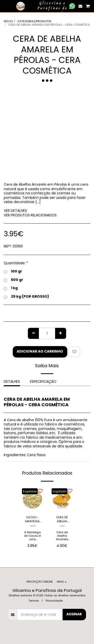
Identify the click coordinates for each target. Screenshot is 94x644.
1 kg (11, 288)
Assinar (74, 614)
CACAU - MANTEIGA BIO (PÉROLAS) (32, 519)
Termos (34, 601)
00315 (33, 526)
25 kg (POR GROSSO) (26, 297)
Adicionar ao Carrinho (40, 351)
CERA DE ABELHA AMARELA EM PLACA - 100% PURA (62, 519)
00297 (62, 526)
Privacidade (54, 601)
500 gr (13, 280)
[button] (5, 6)
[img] (32, 499)
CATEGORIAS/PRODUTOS (34, 21)
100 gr (13, 271)
